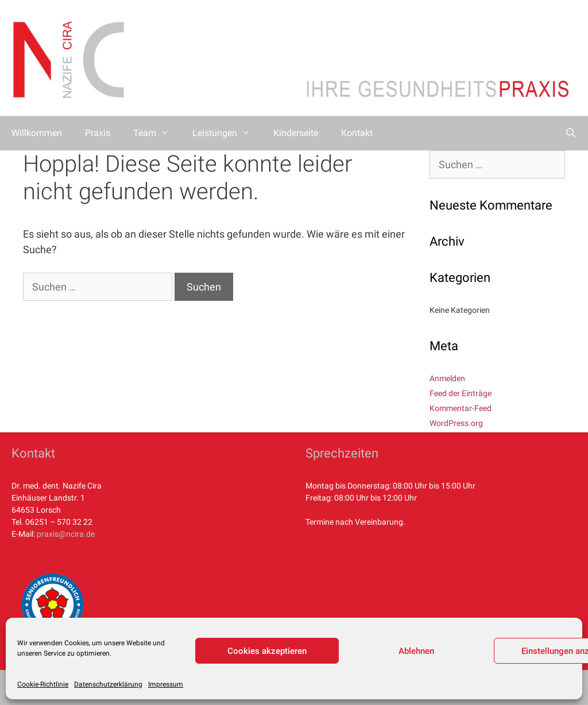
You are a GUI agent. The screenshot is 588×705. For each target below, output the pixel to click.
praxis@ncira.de (66, 534)
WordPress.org (456, 423)
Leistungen (227, 133)
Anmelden (447, 378)
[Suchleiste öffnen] (570, 133)
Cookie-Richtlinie (43, 684)
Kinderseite (296, 133)
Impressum (166, 684)
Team (157, 133)
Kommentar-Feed (461, 408)
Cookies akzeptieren (267, 651)
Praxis (98, 133)
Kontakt (357, 133)
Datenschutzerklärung (108, 684)
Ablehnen (416, 651)
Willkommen (37, 133)
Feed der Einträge (461, 393)
